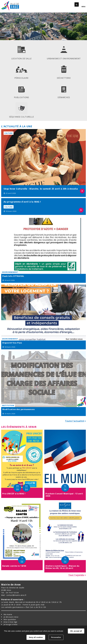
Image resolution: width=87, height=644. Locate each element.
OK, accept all (76, 631)
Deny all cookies (36, 637)
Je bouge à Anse (11, 624)
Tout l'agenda (76, 575)
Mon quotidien (10, 619)
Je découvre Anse (11, 617)
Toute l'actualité (75, 421)
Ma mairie (8, 614)
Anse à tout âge (10, 622)
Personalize (56, 637)
